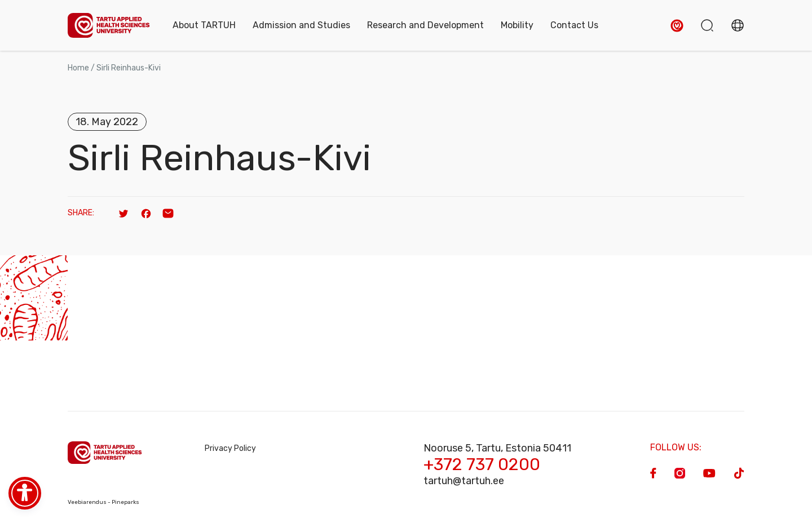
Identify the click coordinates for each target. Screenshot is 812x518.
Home (78, 68)
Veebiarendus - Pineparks (103, 502)
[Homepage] (109, 26)
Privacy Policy (230, 448)
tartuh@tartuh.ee (464, 481)
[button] (677, 26)
